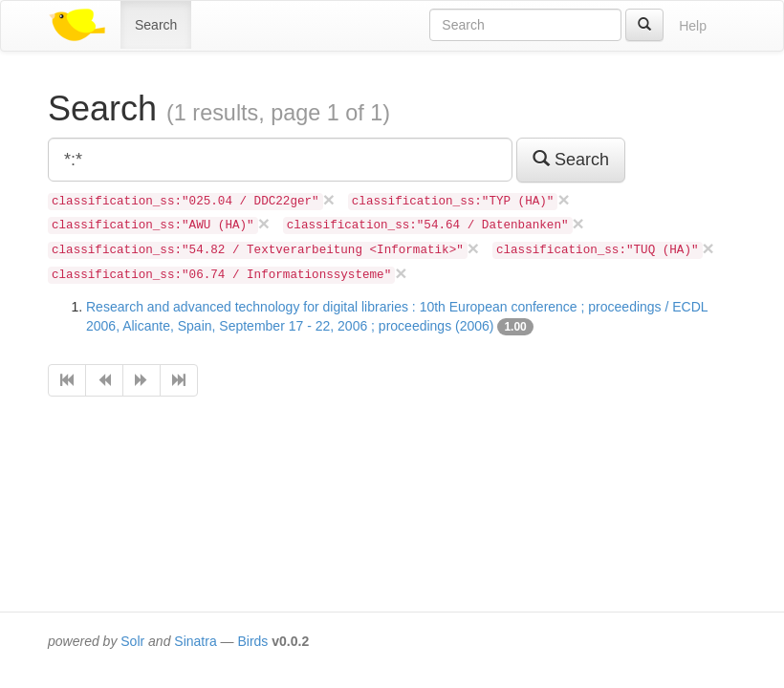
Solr (132, 641)
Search (156, 25)
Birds (252, 641)
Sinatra (195, 641)
